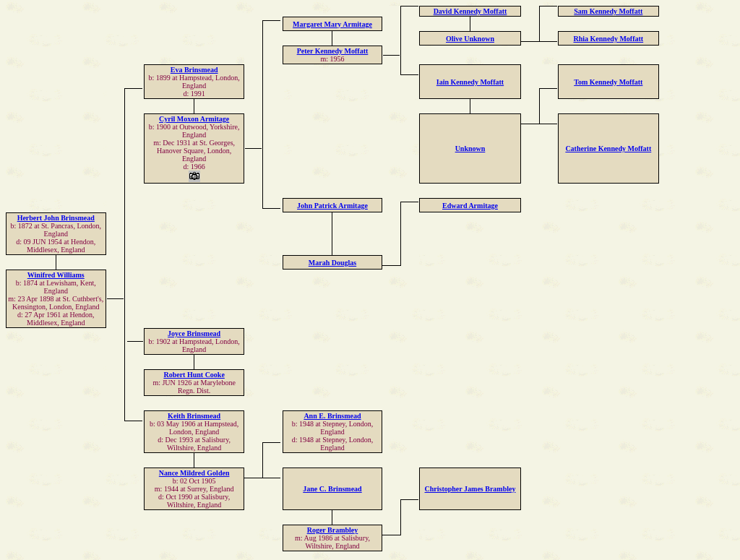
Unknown (470, 148)
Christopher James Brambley (470, 489)
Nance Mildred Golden (194, 473)
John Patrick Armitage (332, 206)
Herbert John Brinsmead (56, 218)
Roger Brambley (333, 530)
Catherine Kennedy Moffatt (608, 148)
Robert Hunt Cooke (194, 375)
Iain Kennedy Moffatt (470, 82)
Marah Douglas (332, 263)
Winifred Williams (56, 275)
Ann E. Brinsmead (332, 416)
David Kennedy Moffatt (470, 11)
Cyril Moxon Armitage (194, 119)
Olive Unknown (470, 39)
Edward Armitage (470, 206)
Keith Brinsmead (194, 416)
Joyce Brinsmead (194, 333)
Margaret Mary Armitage (332, 24)
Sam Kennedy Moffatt (608, 11)
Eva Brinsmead (194, 70)
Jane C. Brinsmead (332, 489)
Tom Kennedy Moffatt (608, 82)
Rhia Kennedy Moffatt (608, 39)
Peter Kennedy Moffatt (333, 51)
